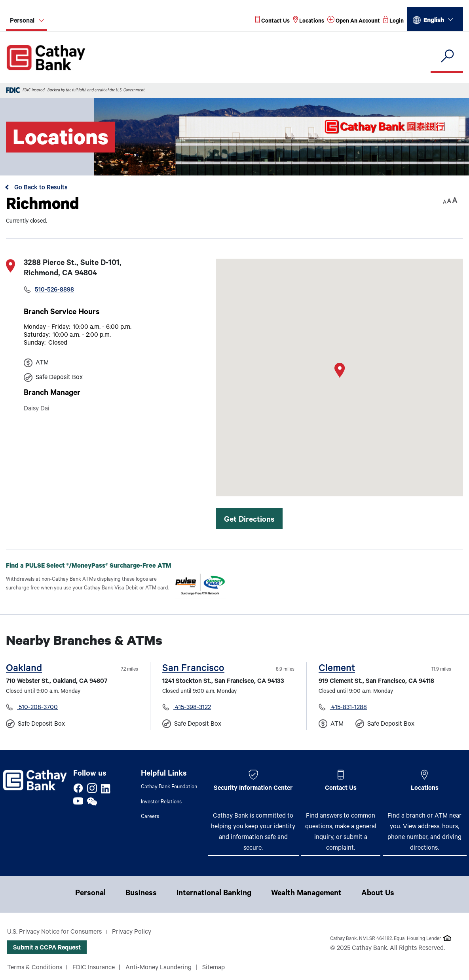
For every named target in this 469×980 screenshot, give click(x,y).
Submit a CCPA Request (47, 948)
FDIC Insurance (94, 968)
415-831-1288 (348, 708)
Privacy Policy (132, 932)
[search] (447, 56)
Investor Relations (161, 802)
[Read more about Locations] (309, 22)
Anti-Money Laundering (159, 968)
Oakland (24, 669)
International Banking (214, 894)
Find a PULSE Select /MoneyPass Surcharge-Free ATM (95, 566)
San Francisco (193, 669)
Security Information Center (253, 789)
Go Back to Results (40, 188)
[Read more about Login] (393, 22)
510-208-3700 (37, 708)
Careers (150, 817)
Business (141, 894)
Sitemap (214, 968)
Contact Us (341, 789)
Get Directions (249, 521)
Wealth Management (306, 894)
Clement (337, 669)
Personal (90, 894)
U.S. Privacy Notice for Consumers (54, 932)
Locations (425, 789)
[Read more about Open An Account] (354, 22)
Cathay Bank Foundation (169, 787)
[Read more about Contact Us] (272, 22)
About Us (378, 894)
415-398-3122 (192, 708)
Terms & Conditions (35, 968)
